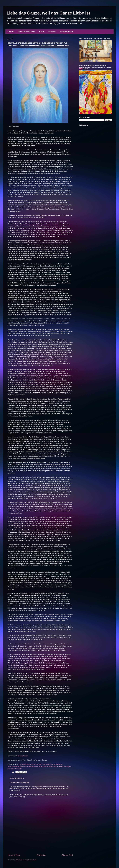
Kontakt (42, 32)
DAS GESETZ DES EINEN (27, 32)
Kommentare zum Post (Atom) (26, 860)
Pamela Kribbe (23, 756)
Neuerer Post (14, 855)
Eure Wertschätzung (66, 32)
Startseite (11, 32)
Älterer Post (67, 855)
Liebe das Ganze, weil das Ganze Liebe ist (48, 13)
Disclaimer (52, 32)
